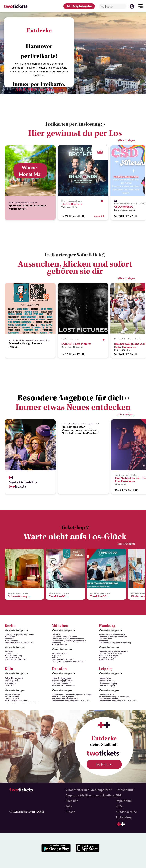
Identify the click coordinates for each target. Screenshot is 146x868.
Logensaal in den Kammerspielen (113, 637)
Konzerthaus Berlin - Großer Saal (19, 643)
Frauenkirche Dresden (62, 678)
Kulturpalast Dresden (61, 682)
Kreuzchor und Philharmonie (65, 699)
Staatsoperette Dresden (62, 680)
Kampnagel (104, 641)
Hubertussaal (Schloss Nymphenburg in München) (69, 642)
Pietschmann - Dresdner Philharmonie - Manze (72, 695)
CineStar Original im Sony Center (19, 635)
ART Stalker (10, 637)
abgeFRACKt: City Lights (63, 697)
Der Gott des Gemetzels (109, 699)
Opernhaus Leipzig (107, 682)
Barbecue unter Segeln (109, 655)
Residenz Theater (59, 644)
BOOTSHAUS (11, 684)
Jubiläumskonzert (60, 653)
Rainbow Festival (12, 695)
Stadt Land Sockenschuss (16, 659)
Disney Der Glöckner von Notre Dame (68, 661)
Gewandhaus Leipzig (108, 684)
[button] (102, 6)
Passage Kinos (105, 678)
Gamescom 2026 (12, 699)
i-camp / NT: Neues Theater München (68, 639)
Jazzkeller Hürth (12, 680)
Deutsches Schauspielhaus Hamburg (115, 643)
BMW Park (56, 635)
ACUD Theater (11, 641)
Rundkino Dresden (60, 684)
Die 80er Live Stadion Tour (110, 653)
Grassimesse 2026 (107, 695)
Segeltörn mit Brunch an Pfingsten (114, 652)
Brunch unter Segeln (108, 657)
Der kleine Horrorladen (62, 659)
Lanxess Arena (11, 682)
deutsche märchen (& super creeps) (114, 697)
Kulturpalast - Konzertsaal (63, 686)
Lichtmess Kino (105, 639)
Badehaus (9, 639)
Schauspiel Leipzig (107, 686)
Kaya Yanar (57, 655)
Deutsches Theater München (64, 637)
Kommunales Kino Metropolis (112, 635)
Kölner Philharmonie (14, 678)
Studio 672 (10, 686)
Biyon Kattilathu (106, 659)
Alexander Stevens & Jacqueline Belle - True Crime (71, 701)
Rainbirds (9, 652)
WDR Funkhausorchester (16, 701)
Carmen (8, 653)
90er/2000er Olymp (14, 655)
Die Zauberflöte (12, 657)
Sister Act (56, 657)
